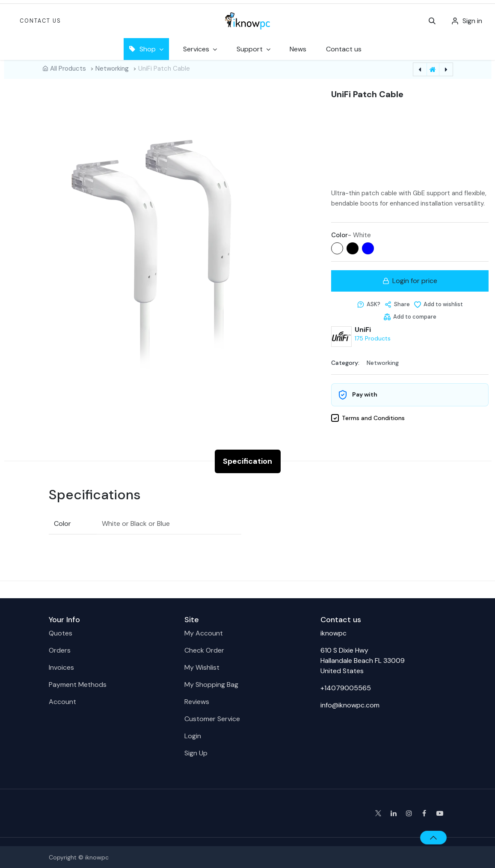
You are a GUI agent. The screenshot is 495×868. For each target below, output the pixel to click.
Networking (112, 69)
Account (62, 701)
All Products (68, 69)
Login (193, 735)
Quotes (61, 632)
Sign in (472, 21)
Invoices (61, 667)
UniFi (363, 329)
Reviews (197, 701)
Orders (60, 649)
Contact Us (40, 21)
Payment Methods (78, 684)
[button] (432, 21)
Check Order (204, 649)
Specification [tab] (247, 460)
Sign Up (196, 752)
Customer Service (212, 718)
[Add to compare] (410, 316)
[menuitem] (298, 49)
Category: (345, 362)
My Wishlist (202, 667)
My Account (204, 632)
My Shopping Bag (211, 684)
